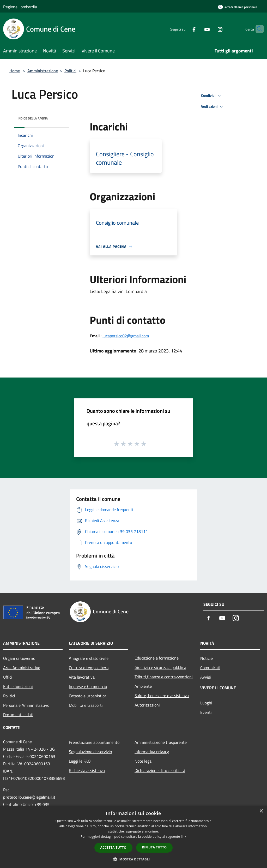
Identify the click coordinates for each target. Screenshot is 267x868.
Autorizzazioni (147, 705)
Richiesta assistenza (87, 770)
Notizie (207, 658)
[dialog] (133, 837)
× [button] (261, 811)
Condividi (212, 96)
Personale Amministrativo (26, 705)
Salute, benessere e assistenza (162, 696)
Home (15, 71)
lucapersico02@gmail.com (126, 336)
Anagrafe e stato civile (89, 658)
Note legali (144, 761)
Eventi (206, 712)
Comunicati (210, 668)
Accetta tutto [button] (113, 848)
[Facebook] (185, 29)
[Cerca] (258, 29)
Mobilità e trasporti (86, 705)
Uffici (8, 677)
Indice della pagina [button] (33, 118)
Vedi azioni (213, 107)
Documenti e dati (18, 715)
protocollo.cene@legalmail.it (29, 797)
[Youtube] (198, 29)
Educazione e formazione (157, 658)
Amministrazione (43, 71)
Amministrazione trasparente (161, 742)
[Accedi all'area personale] (238, 7)
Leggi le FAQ (80, 761)
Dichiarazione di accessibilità (160, 770)
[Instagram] (211, 29)
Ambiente (143, 686)
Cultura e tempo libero (89, 668)
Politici (70, 71)
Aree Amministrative (22, 668)
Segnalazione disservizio (90, 752)
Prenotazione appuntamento (94, 742)
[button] (133, 859)
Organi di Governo (19, 658)
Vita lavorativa (82, 677)
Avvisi (206, 677)
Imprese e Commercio (88, 686)
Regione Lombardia (20, 7)
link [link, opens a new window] (184, 837)
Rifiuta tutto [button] (154, 847)
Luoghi (206, 703)
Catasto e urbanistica (88, 696)
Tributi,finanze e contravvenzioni (164, 677)
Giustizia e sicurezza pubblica (160, 667)
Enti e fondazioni (18, 686)
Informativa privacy (152, 752)
